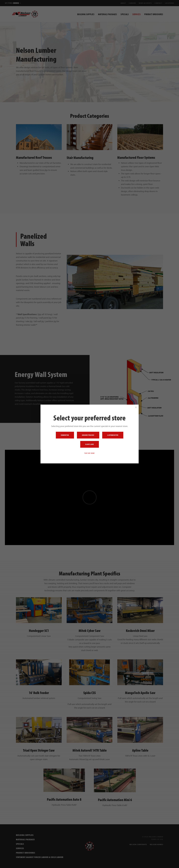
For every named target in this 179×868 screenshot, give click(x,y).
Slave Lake (90, 444)
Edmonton (65, 435)
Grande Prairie (88, 435)
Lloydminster (113, 435)
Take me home (89, 453)
